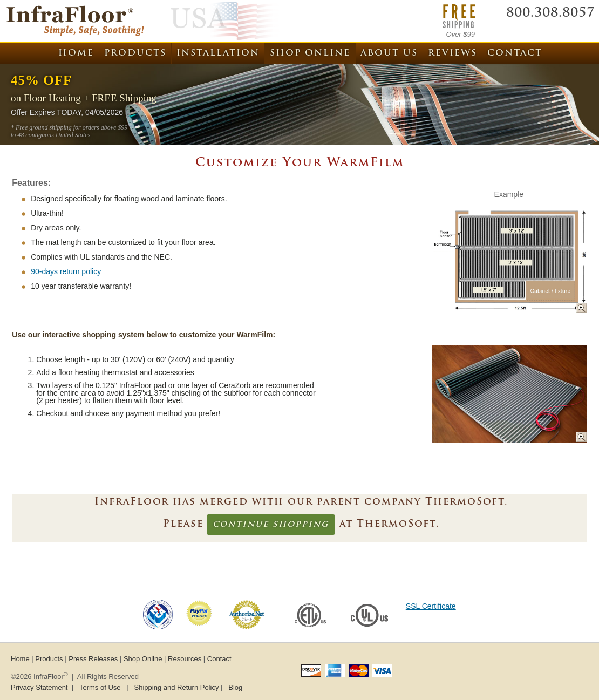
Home (76, 53)
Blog (235, 687)
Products (135, 53)
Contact (515, 53)
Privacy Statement (39, 687)
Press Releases (93, 659)
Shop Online (143, 659)
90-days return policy (66, 271)
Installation (218, 53)
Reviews (452, 53)
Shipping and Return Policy (177, 687)
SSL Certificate (431, 606)
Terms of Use (100, 687)
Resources (185, 659)
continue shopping (271, 525)
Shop (310, 53)
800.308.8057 (550, 13)
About (389, 53)
